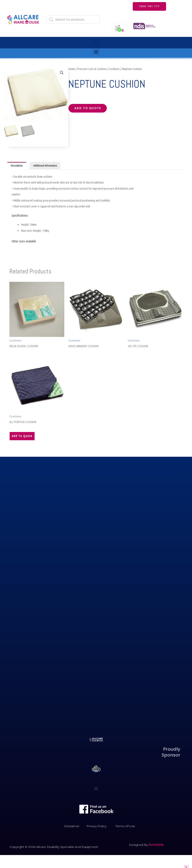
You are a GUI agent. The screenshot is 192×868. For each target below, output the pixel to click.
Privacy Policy (96, 826)
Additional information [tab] (45, 166)
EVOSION (156, 845)
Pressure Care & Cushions (92, 69)
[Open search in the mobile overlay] (73, 19)
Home (72, 69)
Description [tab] (17, 166)
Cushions (115, 69)
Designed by (139, 845)
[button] (96, 42)
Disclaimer (72, 826)
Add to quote (88, 108)
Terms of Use (125, 826)
